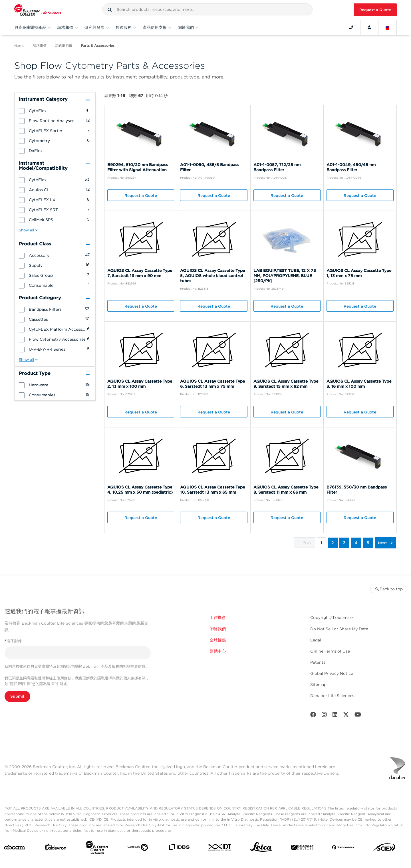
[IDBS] (179, 848)
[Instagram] (324, 716)
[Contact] (351, 27)
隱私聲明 (38, 678)
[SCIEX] (384, 848)
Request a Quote (375, 10)
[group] (55, 110)
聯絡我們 (218, 629)
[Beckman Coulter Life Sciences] (97, 848)
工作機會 (218, 617)
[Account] (369, 27)
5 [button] (368, 543)
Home (19, 46)
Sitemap (318, 685)
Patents (318, 662)
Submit (17, 696)
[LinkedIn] (335, 716)
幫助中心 (218, 651)
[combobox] (207, 9)
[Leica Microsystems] (261, 848)
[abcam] (15, 848)
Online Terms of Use (330, 651)
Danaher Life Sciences (332, 696)
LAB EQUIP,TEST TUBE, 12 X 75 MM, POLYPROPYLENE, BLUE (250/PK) (285, 276)
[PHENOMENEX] (343, 848)
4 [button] (356, 543)
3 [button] (344, 543)
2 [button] (333, 543)
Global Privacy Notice (332, 673)
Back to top (388, 589)
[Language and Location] (388, 27)
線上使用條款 (60, 678)
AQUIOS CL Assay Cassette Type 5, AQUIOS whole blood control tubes (212, 276)
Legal (316, 640)
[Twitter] (346, 716)
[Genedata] (138, 848)
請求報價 (40, 46)
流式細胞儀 (64, 46)
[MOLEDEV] (302, 849)
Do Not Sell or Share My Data (339, 629)
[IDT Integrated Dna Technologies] (220, 849)
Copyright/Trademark (332, 617)
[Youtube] (358, 716)
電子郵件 (13, 641)
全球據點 (218, 640)
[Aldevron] (56, 848)
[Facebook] (313, 716)
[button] (110, 10)
